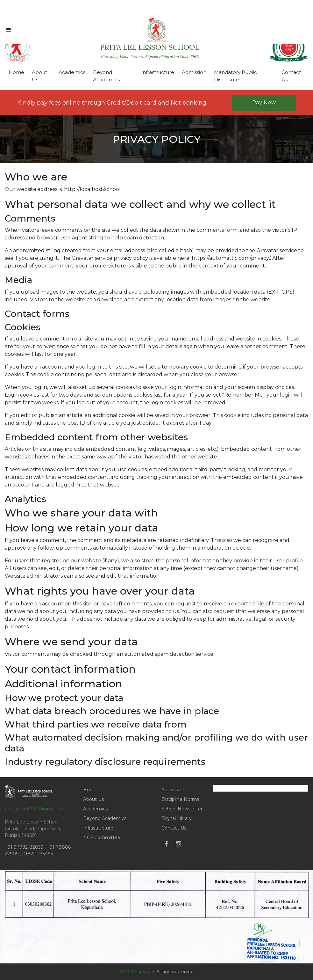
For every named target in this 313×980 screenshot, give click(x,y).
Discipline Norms (180, 799)
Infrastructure (158, 72)
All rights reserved (175, 971)
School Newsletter (182, 809)
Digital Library (177, 818)
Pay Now (264, 102)
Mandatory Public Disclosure (235, 76)
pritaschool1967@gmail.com (36, 809)
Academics (72, 72)
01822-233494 (38, 854)
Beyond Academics (106, 76)
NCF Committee (102, 837)
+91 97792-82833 (25, 847)
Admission (194, 72)
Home (16, 72)
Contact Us (291, 76)
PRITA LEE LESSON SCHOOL (150, 51)
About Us (39, 76)
